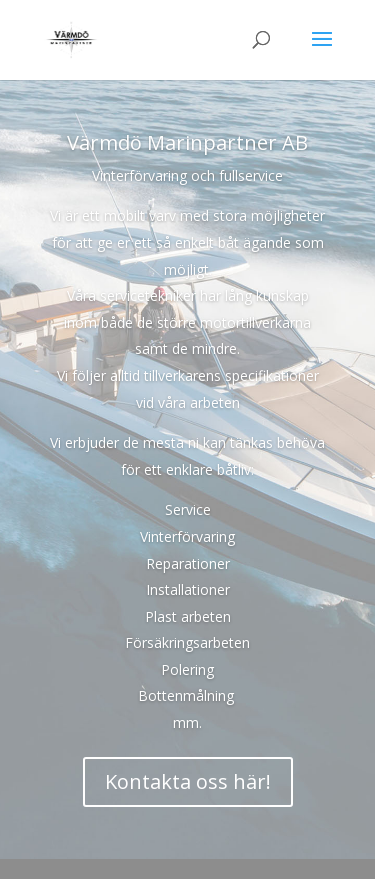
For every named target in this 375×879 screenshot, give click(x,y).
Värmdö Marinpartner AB (187, 142)
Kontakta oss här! (188, 781)
